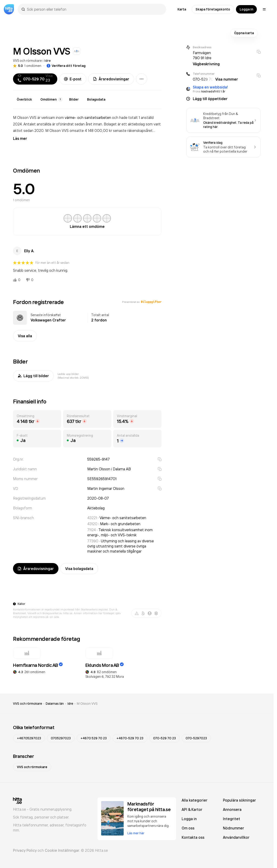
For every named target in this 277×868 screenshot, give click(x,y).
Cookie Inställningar (62, 850)
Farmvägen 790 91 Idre (202, 55)
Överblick (24, 99)
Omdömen (52, 99)
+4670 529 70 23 (94, 738)
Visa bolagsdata (79, 569)
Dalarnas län (55, 704)
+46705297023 (29, 738)
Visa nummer (227, 79)
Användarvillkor (236, 837)
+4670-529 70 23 (130, 738)
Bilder (74, 99)
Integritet (232, 819)
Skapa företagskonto (213, 9)
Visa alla (25, 336)
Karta (182, 9)
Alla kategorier (195, 800)
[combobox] (94, 9)
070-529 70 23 (164, 738)
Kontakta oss (193, 837)
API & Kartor (192, 809)
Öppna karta (244, 33)
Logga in (246, 9)
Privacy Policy (25, 850)
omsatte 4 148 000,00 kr (91, 131)
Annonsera (232, 809)
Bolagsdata (96, 99)
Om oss (188, 828)
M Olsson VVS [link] (87, 704)
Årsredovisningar (111, 79)
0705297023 (61, 738)
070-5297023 (196, 738)
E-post (73, 79)
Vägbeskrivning (206, 64)
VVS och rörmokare (27, 61)
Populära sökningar (239, 800)
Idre (48, 61)
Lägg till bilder (33, 376)
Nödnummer (234, 828)
